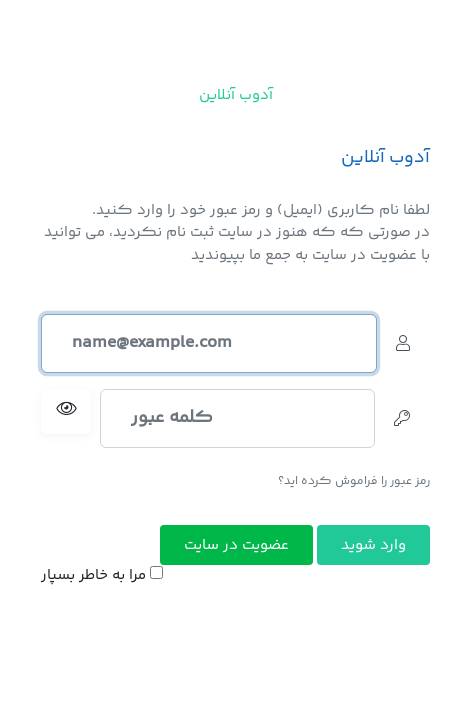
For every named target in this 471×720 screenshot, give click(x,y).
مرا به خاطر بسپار (102, 576)
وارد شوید (373, 545)
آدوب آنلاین (236, 95)
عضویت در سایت (236, 545)
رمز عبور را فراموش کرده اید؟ (354, 481)
